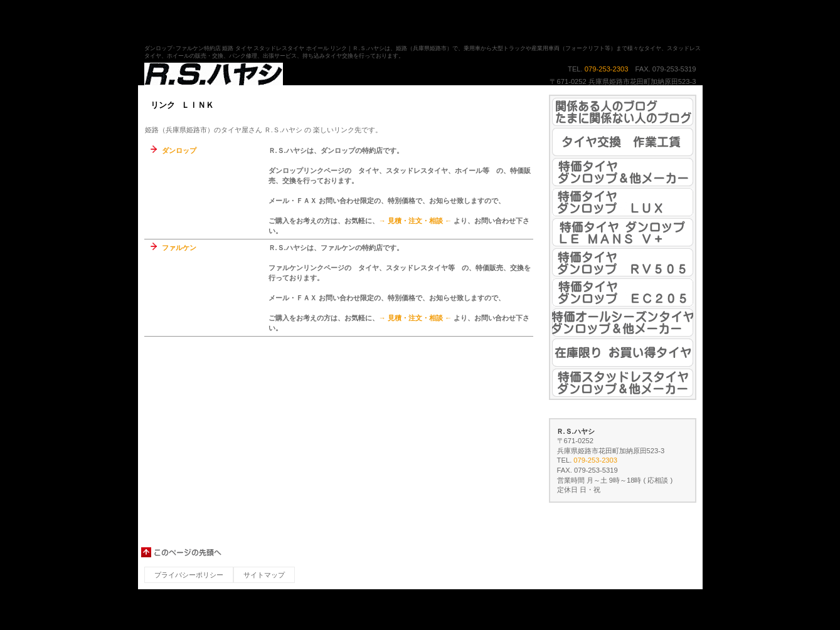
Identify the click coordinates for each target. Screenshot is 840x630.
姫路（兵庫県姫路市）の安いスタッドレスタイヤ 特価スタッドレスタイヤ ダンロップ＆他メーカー (623, 383)
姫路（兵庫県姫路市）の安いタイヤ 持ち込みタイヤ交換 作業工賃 (623, 142)
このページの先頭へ (182, 552)
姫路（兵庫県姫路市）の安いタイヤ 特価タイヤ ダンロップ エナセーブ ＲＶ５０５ (623, 262)
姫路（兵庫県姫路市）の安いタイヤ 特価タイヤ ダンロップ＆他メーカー (623, 172)
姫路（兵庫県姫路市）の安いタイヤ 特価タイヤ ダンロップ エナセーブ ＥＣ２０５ (623, 292)
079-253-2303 (607, 69)
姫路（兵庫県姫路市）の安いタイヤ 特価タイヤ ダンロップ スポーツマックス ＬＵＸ (623, 202)
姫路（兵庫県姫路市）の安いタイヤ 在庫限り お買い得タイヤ (623, 353)
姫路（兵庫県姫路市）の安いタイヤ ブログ (623, 112)
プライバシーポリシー (189, 575)
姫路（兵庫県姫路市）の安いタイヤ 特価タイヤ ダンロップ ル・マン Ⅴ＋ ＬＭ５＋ (623, 232)
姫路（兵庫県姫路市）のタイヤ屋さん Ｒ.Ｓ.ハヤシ (270, 75)
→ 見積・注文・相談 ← (416, 221)
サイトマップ (264, 575)
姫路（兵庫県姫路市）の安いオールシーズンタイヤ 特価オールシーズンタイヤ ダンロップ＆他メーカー (623, 323)
